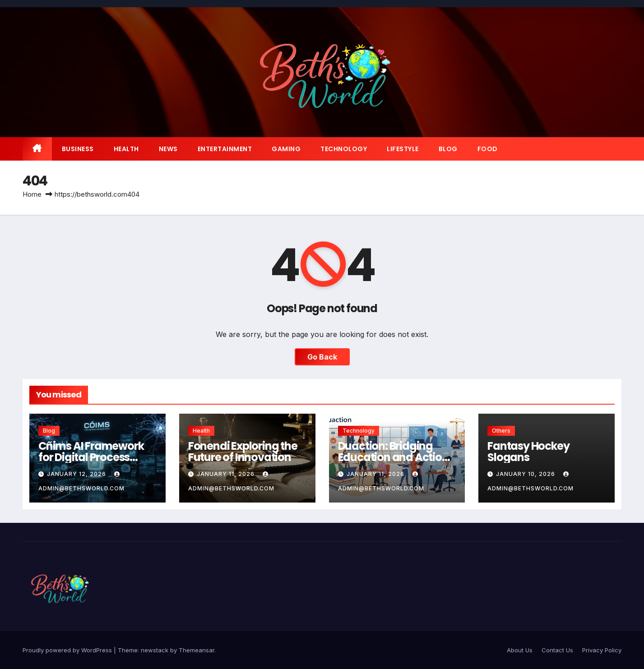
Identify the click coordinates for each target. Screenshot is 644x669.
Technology (344, 149)
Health (126, 149)
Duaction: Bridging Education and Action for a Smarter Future (393, 457)
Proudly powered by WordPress (68, 650)
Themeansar (197, 650)
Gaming (286, 149)
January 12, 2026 (77, 474)
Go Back (322, 357)
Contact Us (557, 650)
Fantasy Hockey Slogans (528, 452)
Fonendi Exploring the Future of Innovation (243, 452)
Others (501, 431)
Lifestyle (403, 149)
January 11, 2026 (227, 474)
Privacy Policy (602, 650)
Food (488, 149)
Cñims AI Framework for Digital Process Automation (91, 457)
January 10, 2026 (526, 474)
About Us (520, 650)
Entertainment (225, 149)
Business (78, 149)
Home (32, 194)
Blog (448, 149)
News (168, 149)
